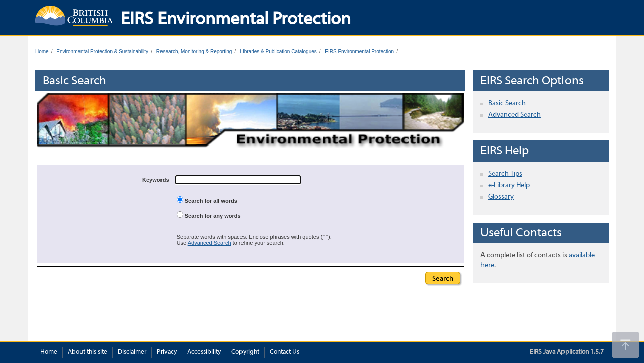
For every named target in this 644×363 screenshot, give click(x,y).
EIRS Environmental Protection (359, 52)
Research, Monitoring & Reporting (194, 52)
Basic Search (507, 103)
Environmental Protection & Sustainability (102, 52)
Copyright (245, 352)
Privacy (167, 352)
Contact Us (285, 352)
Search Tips (505, 174)
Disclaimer (132, 352)
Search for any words (209, 215)
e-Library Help (509, 186)
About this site (88, 352)
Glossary (501, 197)
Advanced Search (210, 243)
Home (42, 52)
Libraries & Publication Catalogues (278, 52)
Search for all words (207, 200)
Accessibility (204, 352)
